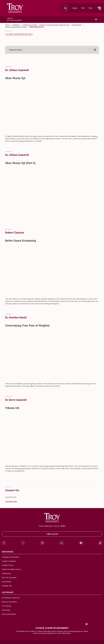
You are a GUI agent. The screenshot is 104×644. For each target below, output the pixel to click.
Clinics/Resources (37, 27)
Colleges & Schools (30, 25)
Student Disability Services (11, 569)
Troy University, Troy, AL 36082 (52, 526)
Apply (75, 8)
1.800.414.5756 (52, 534)
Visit (83, 8)
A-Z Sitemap (6, 606)
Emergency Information (11, 557)
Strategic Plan (7, 586)
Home (7, 25)
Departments (77, 25)
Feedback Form (8, 565)
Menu (99, 8)
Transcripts (6, 610)
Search (15, 8)
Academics (16, 25)
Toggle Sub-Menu (15, 50)
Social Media (6, 582)
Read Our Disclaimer (9, 602)
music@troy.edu (11, 501)
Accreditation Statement (11, 598)
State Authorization (9, 614)
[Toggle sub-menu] (95, 50)
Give (90, 8)
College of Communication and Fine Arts (54, 25)
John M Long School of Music (16, 27)
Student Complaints (9, 561)
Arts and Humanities (14, 19)
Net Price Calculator (9, 578)
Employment (6, 573)
